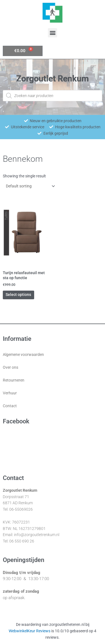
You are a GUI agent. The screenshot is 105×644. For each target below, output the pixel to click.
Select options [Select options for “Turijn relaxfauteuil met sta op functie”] (18, 295)
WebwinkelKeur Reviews (30, 631)
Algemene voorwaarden (23, 354)
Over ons (11, 367)
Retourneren (14, 380)
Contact (10, 406)
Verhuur (10, 393)
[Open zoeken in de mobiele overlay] (53, 96)
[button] (53, 33)
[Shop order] (29, 186)
